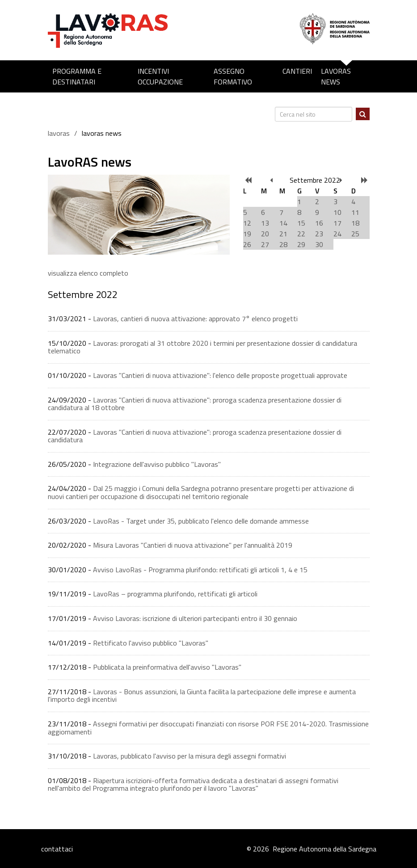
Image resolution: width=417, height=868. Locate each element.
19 (247, 234)
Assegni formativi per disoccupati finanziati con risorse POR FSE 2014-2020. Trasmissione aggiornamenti (208, 728)
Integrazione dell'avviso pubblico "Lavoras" (157, 464)
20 (265, 234)
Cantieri (297, 71)
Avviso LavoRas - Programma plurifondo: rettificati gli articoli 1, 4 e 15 (200, 570)
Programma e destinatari (77, 76)
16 (319, 223)
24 (337, 234)
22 (301, 234)
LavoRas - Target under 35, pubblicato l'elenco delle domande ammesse (201, 521)
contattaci (57, 849)
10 (337, 212)
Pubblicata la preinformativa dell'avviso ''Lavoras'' (167, 667)
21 (283, 234)
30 (319, 244)
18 (355, 223)
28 (283, 244)
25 (355, 234)
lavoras (59, 133)
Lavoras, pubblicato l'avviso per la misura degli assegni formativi (190, 756)
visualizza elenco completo (88, 273)
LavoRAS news (336, 76)
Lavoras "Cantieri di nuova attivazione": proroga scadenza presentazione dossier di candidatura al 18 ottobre (195, 404)
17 (337, 223)
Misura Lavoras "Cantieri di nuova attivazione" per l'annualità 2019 (193, 545)
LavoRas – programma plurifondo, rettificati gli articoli (175, 594)
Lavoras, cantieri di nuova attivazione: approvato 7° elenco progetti (195, 319)
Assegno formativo (233, 76)
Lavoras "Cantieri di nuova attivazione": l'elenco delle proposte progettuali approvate (220, 375)
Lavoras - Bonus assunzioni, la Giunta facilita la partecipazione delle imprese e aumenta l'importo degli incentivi (202, 696)
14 (283, 223)
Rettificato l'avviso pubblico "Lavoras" (151, 643)
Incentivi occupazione (160, 76)
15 (301, 223)
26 (247, 244)
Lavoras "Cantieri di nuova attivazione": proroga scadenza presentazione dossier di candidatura (195, 436)
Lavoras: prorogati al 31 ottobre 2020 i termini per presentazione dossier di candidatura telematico (202, 347)
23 (319, 234)
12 (247, 223)
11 (355, 212)
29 (301, 244)
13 (265, 223)
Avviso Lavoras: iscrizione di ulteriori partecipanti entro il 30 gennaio (195, 618)
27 (265, 244)
